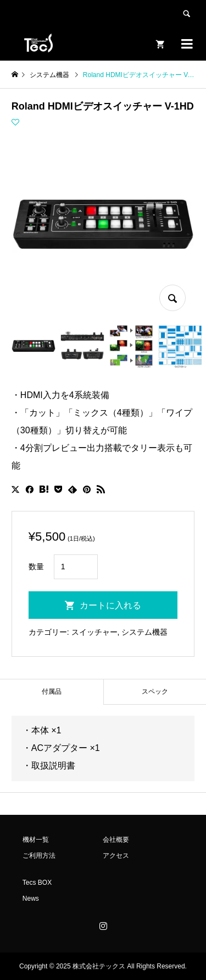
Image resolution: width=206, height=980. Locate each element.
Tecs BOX (37, 883)
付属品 (52, 692)
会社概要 (116, 840)
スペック (155, 692)
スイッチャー (94, 632)
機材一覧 (36, 840)
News (31, 899)
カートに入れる (110, 605)
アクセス (116, 856)
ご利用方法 (39, 856)
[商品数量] (76, 567)
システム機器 (144, 632)
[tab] (52, 692)
